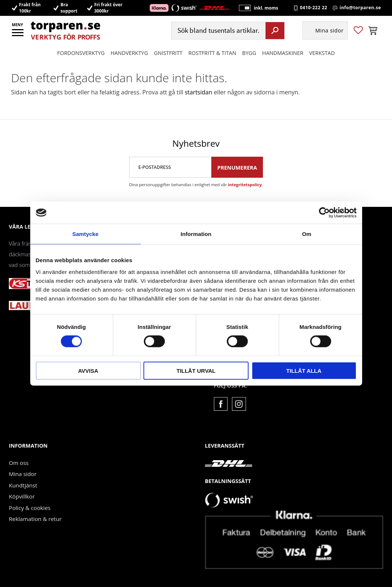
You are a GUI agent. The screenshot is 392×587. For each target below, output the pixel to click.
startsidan (199, 92)
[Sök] (275, 31)
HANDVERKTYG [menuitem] (129, 54)
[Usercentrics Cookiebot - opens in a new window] (324, 213)
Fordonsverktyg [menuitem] (81, 54)
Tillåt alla (304, 370)
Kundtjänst (23, 485)
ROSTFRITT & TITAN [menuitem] (212, 54)
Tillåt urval (196, 370)
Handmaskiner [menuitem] (283, 54)
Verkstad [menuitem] (322, 54)
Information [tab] (196, 234)
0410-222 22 (313, 8)
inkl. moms (264, 8)
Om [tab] (307, 234)
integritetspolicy (245, 185)
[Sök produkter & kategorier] (218, 32)
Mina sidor (23, 474)
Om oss (19, 463)
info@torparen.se (360, 8)
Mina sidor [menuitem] (329, 32)
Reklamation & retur (35, 519)
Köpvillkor (22, 496)
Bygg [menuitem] (249, 54)
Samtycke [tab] (85, 234)
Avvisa (88, 370)
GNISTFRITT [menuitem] (168, 54)
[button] (18, 35)
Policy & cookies (30, 508)
